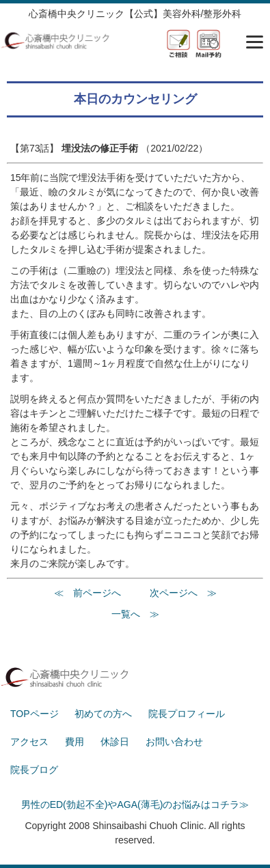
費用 (75, 742)
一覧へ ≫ (135, 614)
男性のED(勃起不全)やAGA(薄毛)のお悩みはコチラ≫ (135, 804)
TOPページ (35, 714)
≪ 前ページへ (87, 593)
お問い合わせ (174, 742)
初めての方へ (103, 714)
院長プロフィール (187, 714)
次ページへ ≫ (183, 593)
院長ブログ (34, 770)
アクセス (29, 742)
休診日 (115, 742)
